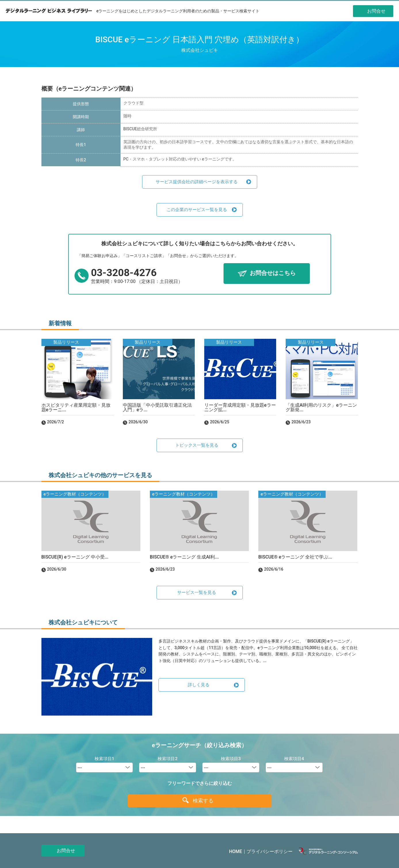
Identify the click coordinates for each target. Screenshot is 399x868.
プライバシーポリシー (270, 851)
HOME (235, 851)
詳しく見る (199, 685)
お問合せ (66, 851)
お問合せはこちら (273, 273)
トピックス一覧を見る (197, 445)
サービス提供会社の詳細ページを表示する (197, 182)
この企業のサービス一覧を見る (197, 210)
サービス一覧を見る (197, 592)
